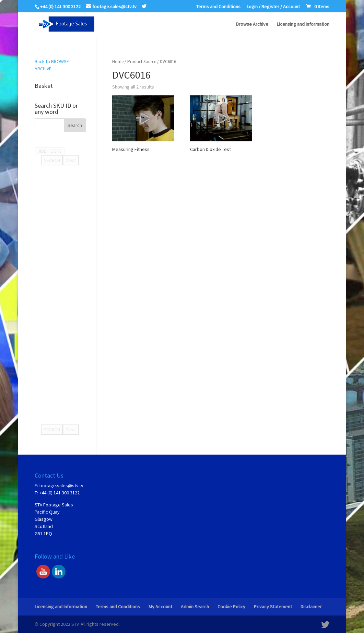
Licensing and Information (303, 24)
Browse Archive (252, 24)
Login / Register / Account (273, 7)
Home (118, 62)
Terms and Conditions (218, 7)
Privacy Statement (273, 607)
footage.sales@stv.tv (61, 485)
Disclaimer (311, 607)
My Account (160, 607)
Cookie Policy (231, 607)
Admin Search (195, 607)
